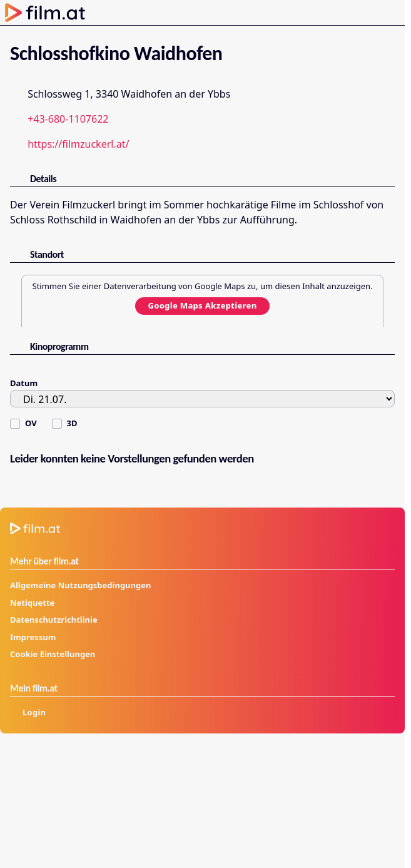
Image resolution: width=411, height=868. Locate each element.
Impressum (33, 637)
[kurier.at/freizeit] (137, 792)
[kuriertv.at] (337, 765)
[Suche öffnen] (341, 13)
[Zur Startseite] (45, 13)
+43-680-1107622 (68, 119)
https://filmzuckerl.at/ (78, 144)
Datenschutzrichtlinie (54, 620)
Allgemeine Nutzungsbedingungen (80, 585)
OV (31, 423)
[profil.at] (37, 792)
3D (72, 423)
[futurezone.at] (137, 765)
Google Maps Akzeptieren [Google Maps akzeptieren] (202, 305)
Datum (24, 383)
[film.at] (237, 765)
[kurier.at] (37, 765)
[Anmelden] (363, 13)
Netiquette (32, 603)
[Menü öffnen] (390, 13)
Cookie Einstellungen (53, 654)
